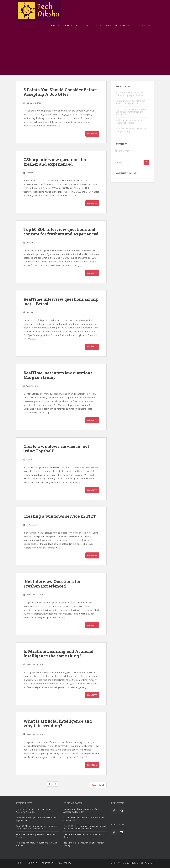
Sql (78, 26)
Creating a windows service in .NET (60, 516)
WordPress (149, 863)
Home (21, 863)
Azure (66, 26)
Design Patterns (91, 26)
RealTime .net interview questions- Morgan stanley (59, 375)
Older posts (98, 785)
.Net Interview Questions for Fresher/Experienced (52, 584)
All (135, 26)
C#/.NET (53, 26)
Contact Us (47, 863)
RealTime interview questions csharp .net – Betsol (61, 301)
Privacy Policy (64, 863)
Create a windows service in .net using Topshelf (56, 449)
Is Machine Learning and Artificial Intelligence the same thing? (59, 654)
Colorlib (131, 863)
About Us (33, 863)
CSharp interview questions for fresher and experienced (55, 162)
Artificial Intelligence (116, 26)
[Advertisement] (85, 53)
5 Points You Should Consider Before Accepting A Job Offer (60, 92)
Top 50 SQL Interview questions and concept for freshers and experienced (61, 232)
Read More (92, 134)
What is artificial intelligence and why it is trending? (58, 723)
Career (144, 26)
